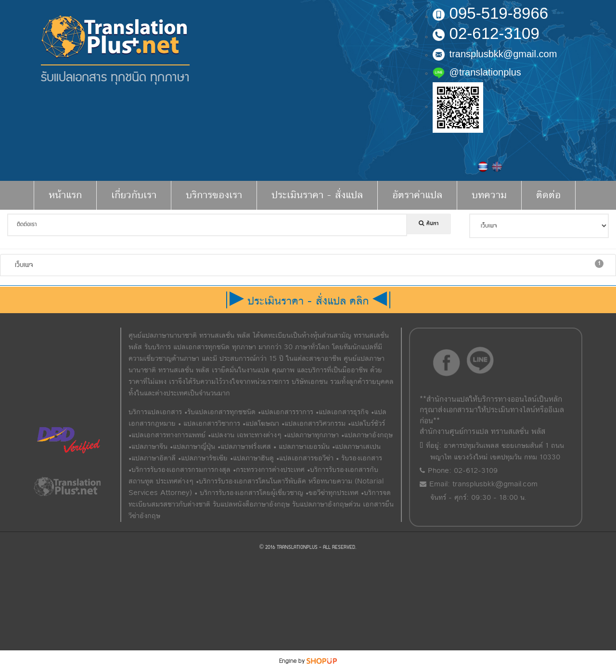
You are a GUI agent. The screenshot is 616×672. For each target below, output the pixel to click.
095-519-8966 (491, 13)
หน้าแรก (65, 195)
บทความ (489, 195)
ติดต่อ (548, 195)
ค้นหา (429, 224)
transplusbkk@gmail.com (495, 54)
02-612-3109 (486, 33)
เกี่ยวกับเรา (134, 195)
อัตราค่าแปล (417, 195)
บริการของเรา (214, 195)
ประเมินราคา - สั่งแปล (317, 195)
